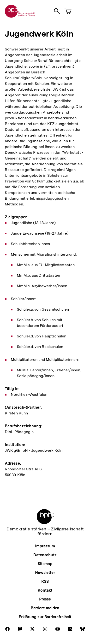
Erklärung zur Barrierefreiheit (45, 617)
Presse (45, 599)
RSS (45, 581)
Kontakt (45, 590)
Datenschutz (45, 555)
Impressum (45, 546)
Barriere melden (45, 608)
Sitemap (45, 564)
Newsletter (45, 573)
